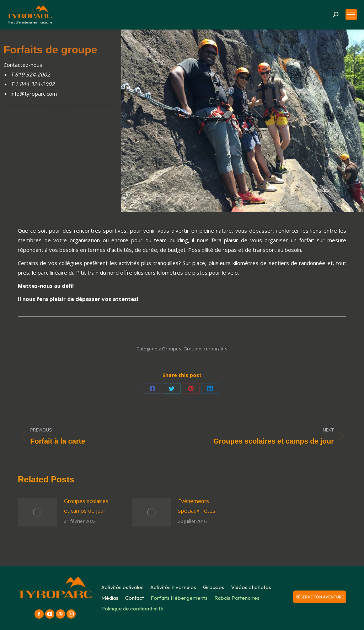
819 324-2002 (33, 74)
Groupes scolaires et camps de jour (86, 506)
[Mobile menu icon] (351, 15)
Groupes (172, 349)
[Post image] (37, 512)
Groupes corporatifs (205, 349)
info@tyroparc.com (34, 94)
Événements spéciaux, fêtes (197, 506)
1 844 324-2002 (35, 84)
